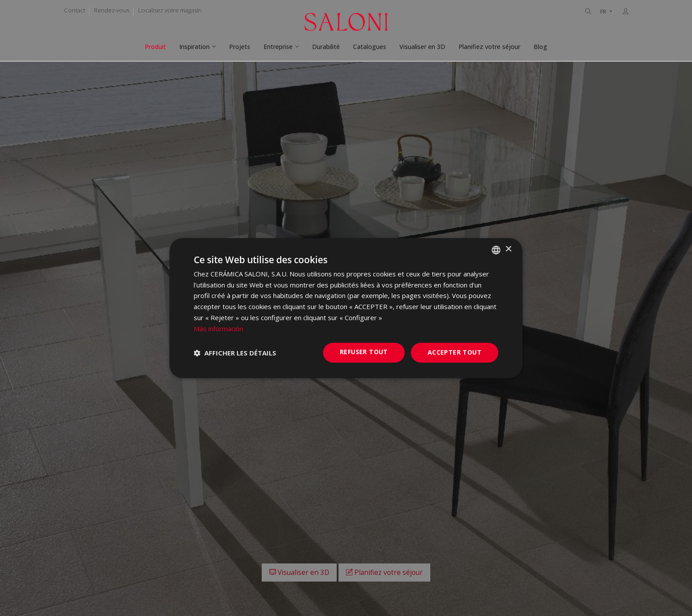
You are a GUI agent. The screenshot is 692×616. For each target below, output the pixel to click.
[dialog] (346, 308)
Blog (540, 47)
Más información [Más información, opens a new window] (218, 329)
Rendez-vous (112, 10)
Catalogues (370, 47)
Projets (240, 47)
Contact (75, 10)
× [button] (508, 249)
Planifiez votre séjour (489, 47)
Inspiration (194, 47)
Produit (155, 47)
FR (604, 12)
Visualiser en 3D (422, 47)
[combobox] (496, 250)
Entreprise (278, 47)
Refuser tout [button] (364, 352)
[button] (235, 353)
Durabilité (326, 47)
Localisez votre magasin (170, 10)
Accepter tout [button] (455, 353)
